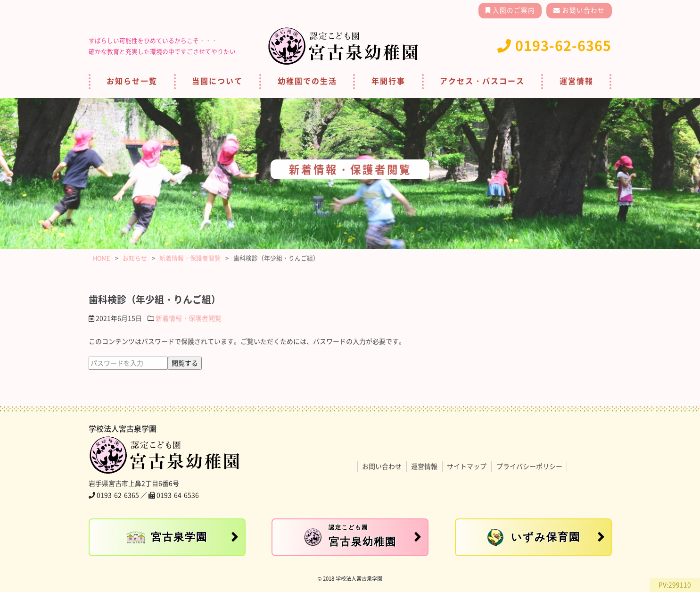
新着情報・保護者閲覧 (189, 318)
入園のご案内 (513, 10)
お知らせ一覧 (132, 81)
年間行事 (388, 81)
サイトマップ (467, 467)
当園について (217, 81)
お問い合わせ (583, 10)
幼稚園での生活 (307, 81)
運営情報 (576, 81)
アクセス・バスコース (482, 81)
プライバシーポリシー (529, 467)
